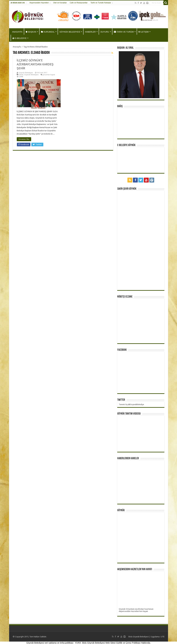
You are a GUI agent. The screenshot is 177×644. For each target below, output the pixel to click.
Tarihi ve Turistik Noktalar (101, 3)
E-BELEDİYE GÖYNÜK (126, 145)
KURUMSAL (48, 32)
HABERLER (90, 32)
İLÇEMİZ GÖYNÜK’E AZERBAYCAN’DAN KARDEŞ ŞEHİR (35, 64)
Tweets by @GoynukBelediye (131, 404)
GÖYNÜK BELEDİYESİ (70, 32)
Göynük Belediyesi (26, 73)
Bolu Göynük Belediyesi (139, 637)
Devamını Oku (24, 139)
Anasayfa (17, 47)
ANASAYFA (17, 32)
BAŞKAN (31, 32)
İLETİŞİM (144, 32)
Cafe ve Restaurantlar (79, 3)
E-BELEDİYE (20, 38)
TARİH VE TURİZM (124, 32)
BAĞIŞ (120, 106)
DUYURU (105, 32)
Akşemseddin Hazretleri (39, 3)
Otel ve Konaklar (60, 3)
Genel (21, 75)
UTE (163, 637)
